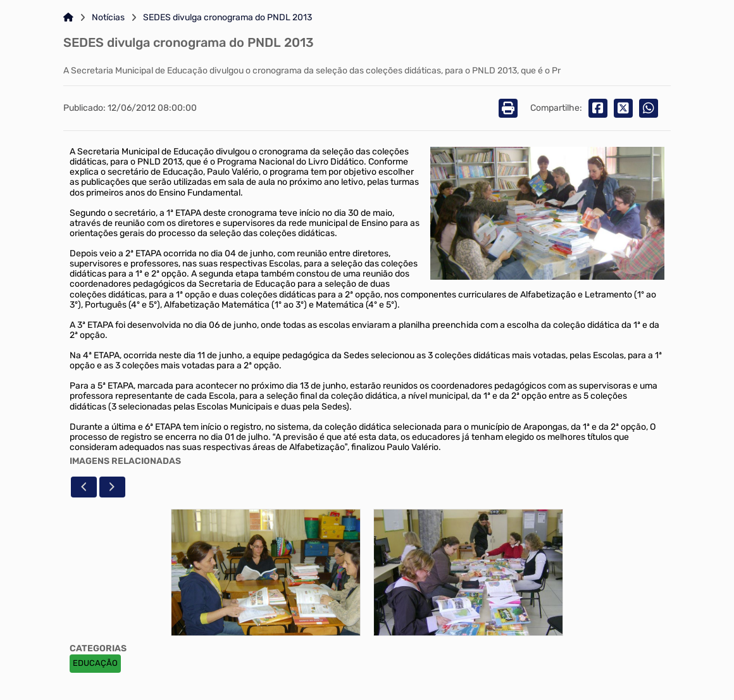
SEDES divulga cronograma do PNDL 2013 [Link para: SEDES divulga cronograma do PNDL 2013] (227, 18)
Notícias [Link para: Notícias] (108, 18)
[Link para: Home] (68, 18)
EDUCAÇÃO (95, 663)
